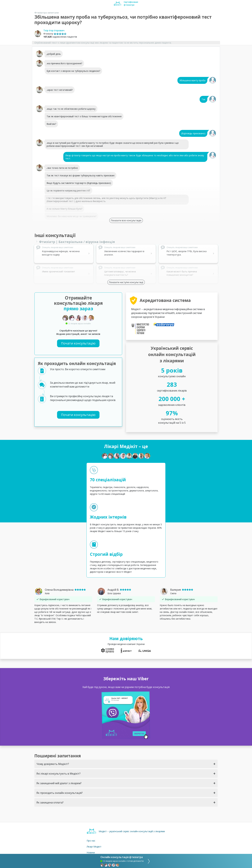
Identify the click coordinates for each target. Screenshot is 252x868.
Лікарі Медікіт (94, 847)
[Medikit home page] (118, 4)
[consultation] (148, 861)
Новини (91, 853)
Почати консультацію (78, 343)
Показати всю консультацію (126, 220)
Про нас (91, 841)
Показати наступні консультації (126, 282)
